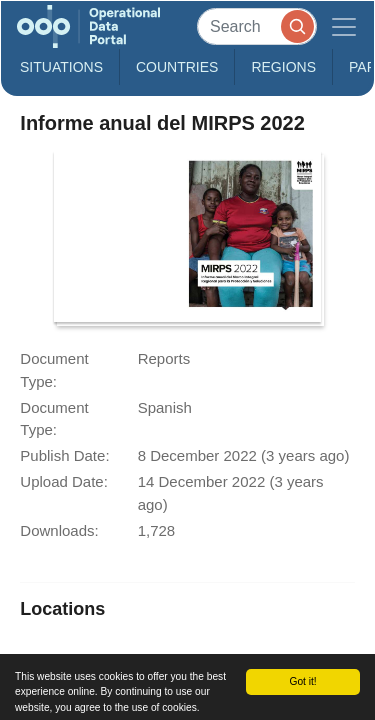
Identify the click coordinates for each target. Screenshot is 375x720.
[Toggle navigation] (344, 26)
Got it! (302, 681)
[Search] (257, 26)
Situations (61, 67)
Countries (177, 67)
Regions (283, 67)
